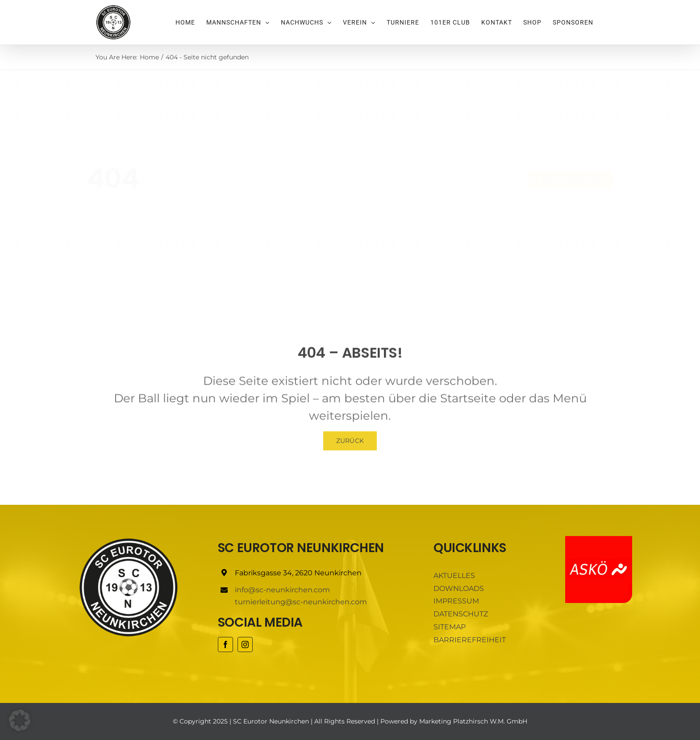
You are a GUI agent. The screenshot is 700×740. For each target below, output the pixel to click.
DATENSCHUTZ (461, 614)
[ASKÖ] (599, 539)
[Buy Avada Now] (564, 180)
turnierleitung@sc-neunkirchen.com (301, 602)
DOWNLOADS (459, 588)
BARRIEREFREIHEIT (470, 640)
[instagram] (245, 644)
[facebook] (225, 644)
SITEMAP (450, 627)
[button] (20, 720)
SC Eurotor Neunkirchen (271, 721)
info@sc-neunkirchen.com (282, 590)
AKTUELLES (454, 576)
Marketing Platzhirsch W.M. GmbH (473, 721)
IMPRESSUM (456, 601)
